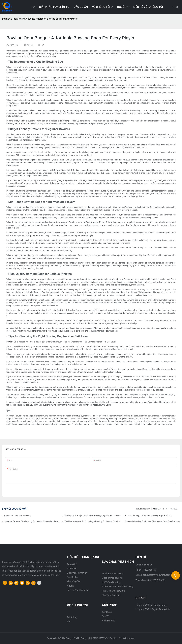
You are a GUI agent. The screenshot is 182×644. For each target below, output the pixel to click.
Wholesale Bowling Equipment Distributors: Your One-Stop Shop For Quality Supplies (152, 521)
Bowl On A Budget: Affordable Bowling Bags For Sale (148, 516)
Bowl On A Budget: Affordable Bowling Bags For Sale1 (18, 516)
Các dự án (174, 509)
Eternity (6, 19)
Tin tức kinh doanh (143, 509)
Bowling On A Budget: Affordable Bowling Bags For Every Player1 (92, 516)
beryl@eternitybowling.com (157, 575)
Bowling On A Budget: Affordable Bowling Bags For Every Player (45, 19)
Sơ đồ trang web (127, 638)
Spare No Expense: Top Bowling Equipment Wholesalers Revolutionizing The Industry (32, 521)
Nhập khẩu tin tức (160, 509)
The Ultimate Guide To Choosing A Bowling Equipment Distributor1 (92, 521)
